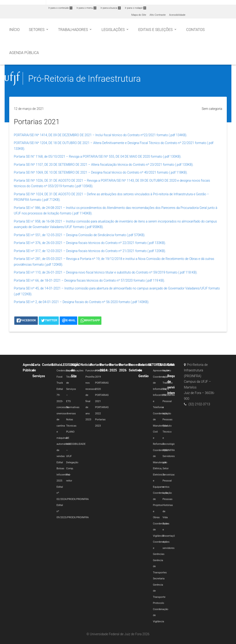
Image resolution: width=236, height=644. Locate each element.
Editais (56, 365)
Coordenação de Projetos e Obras (161, 505)
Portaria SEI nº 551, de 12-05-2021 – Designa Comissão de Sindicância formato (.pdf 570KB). (80, 235)
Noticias (87, 365)
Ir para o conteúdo (60, 8)
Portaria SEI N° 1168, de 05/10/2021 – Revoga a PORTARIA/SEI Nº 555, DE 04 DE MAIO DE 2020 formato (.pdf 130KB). (98, 156)
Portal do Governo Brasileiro (23, 3)
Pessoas (167, 420)
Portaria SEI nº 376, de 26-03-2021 (38, 243)
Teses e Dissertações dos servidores (170, 536)
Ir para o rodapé (136, 8)
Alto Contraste (158, 15)
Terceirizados (170, 475)
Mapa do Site (139, 15)
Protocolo (158, 603)
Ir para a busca (111, 8)
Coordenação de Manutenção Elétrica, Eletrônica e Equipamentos (161, 469)
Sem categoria (212, 109)
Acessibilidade (177, 15)
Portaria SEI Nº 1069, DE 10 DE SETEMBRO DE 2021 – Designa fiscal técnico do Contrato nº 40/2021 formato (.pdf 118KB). (101, 172)
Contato (48, 365)
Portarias (97, 365)
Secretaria (159, 579)
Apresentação (161, 371)
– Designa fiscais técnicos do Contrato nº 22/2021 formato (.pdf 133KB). (114, 243)
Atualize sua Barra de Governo (71, 3)
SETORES (155, 365)
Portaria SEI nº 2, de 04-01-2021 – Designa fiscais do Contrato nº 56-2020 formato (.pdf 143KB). (81, 302)
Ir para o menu (86, 8)
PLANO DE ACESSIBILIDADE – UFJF (76, 444)
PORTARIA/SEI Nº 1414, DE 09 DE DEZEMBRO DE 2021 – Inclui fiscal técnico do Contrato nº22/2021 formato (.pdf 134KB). (100, 135)
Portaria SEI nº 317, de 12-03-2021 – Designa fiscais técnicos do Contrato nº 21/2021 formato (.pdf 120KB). (90, 251)
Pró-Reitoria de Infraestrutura (84, 79)
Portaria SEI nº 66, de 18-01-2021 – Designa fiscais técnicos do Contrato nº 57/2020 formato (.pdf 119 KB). (89, 280)
